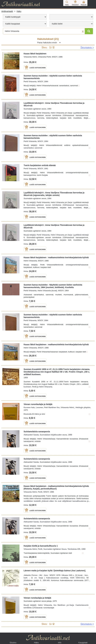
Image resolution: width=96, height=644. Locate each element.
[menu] (25, 17)
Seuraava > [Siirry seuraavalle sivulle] (87, 47)
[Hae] (89, 31)
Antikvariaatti (7, 11)
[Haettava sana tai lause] (48, 31)
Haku (19, 11)
